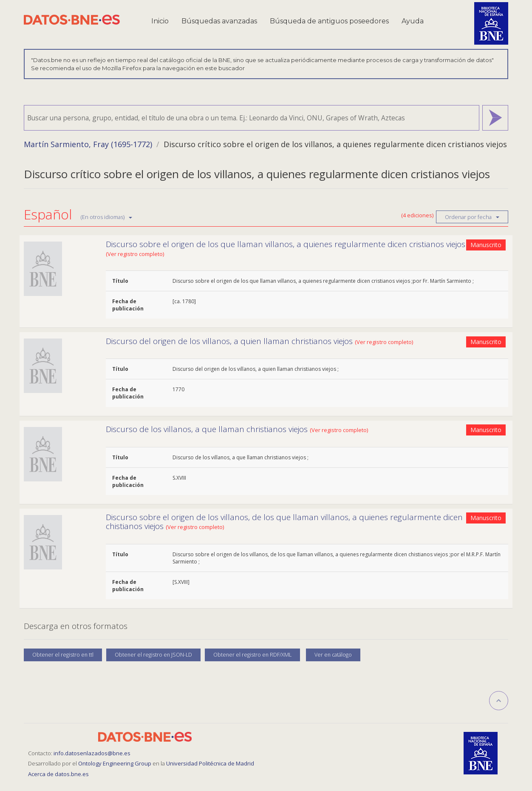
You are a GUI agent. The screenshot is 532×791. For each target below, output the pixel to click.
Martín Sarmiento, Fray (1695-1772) (88, 144)
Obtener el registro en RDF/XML (252, 655)
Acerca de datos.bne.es (58, 774)
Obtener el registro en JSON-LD (153, 655)
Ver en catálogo (333, 655)
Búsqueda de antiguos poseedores (329, 21)
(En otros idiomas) (106, 217)
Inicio (160, 21)
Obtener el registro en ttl (63, 655)
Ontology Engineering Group (115, 763)
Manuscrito (486, 245)
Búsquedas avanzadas (219, 21)
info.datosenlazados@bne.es (92, 753)
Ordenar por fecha (472, 217)
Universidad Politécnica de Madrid (210, 763)
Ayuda (413, 21)
